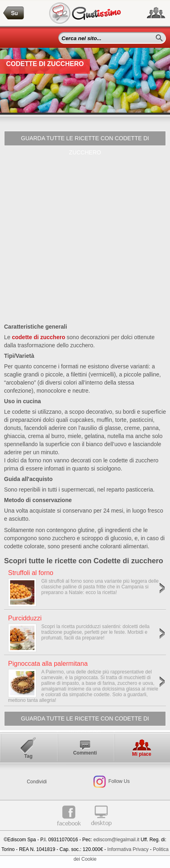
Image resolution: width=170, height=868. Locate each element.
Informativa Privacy (128, 849)
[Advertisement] (85, 235)
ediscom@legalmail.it (117, 840)
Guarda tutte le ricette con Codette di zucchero (85, 140)
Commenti (85, 753)
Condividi (37, 782)
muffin (104, 420)
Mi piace (141, 754)
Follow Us (118, 781)
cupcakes (82, 420)
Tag (28, 756)
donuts (13, 428)
